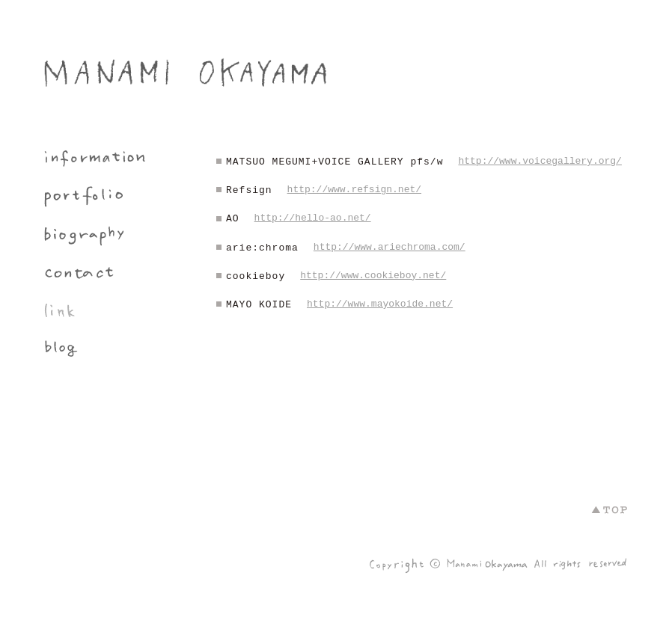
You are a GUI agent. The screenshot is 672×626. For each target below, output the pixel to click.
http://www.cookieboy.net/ (373, 276)
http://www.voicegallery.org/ (540, 161)
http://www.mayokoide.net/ (380, 304)
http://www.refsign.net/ (354, 190)
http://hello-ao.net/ (313, 218)
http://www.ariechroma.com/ (390, 247)
